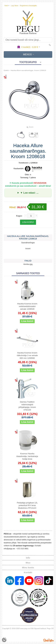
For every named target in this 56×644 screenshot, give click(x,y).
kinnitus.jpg (28, 264)
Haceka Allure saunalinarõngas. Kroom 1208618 (28, 70)
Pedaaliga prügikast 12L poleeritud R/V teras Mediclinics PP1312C (27, 505)
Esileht (6, 70)
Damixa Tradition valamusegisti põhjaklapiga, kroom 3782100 (27, 406)
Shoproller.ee (49, 640)
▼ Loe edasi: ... (29, 193)
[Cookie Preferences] (4, 640)
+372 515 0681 (22, 549)
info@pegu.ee (9, 549)
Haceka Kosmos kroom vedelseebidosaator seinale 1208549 (27, 306)
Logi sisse (15, 5)
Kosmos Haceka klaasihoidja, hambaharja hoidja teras (27, 456)
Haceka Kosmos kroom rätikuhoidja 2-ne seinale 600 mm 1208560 (27, 355)
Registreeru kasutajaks (28, 5)
